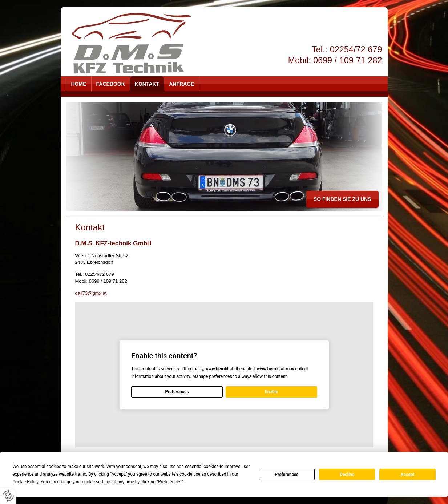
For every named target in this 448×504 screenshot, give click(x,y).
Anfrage (181, 84)
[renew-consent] (8, 496)
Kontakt (147, 84)
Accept (408, 475)
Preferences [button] (170, 482)
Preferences (287, 475)
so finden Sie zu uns (342, 199)
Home (79, 84)
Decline (347, 475)
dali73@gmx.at (91, 293)
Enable (271, 392)
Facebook (111, 84)
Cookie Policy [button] (25, 482)
